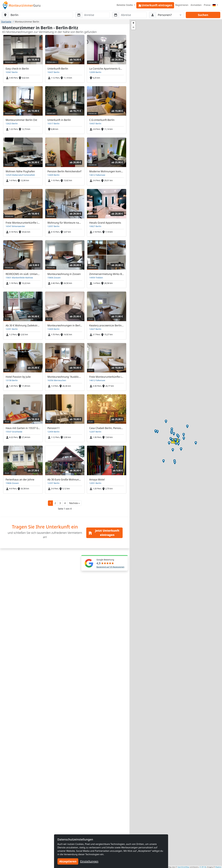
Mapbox (218, 867)
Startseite (6, 22)
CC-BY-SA (203, 867)
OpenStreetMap (183, 867)
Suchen (203, 15)
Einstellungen (89, 861)
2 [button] (55, 503)
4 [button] (65, 503)
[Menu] (215, 5)
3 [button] (60, 503)
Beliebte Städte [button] (125, 5)
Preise (207, 5)
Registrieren (182, 5)
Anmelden (196, 5)
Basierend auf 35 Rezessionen (111, 567)
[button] (74, 503)
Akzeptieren (68, 861)
